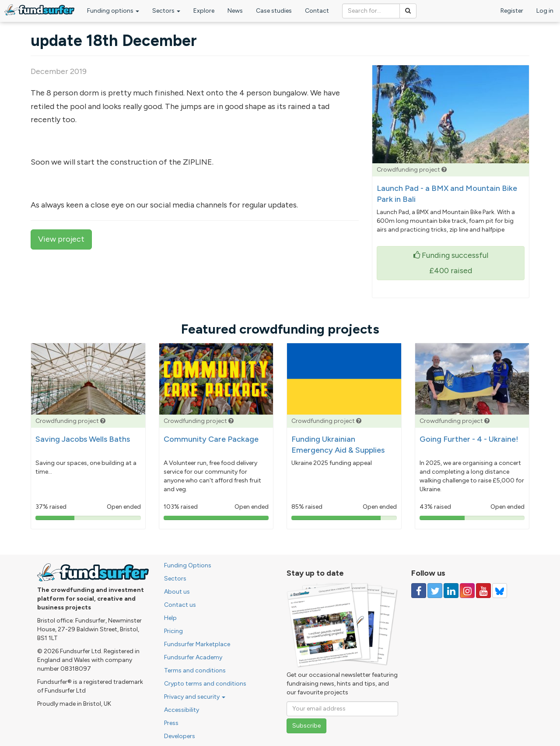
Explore (204, 11)
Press (171, 723)
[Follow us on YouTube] (483, 591)
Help (170, 618)
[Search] (408, 11)
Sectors (166, 11)
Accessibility (182, 710)
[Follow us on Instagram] (467, 591)
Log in (545, 11)
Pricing (173, 631)
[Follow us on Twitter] (435, 591)
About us (177, 592)
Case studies (274, 11)
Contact (317, 11)
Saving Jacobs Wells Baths (83, 439)
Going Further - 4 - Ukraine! (469, 439)
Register (512, 11)
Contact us (180, 605)
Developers (180, 736)
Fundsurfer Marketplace (197, 644)
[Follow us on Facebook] (419, 591)
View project (61, 239)
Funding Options (188, 565)
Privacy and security (195, 697)
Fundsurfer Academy (193, 657)
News (235, 11)
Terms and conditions (195, 670)
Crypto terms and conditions (205, 684)
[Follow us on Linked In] (451, 591)
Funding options (113, 11)
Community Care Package (211, 439)
